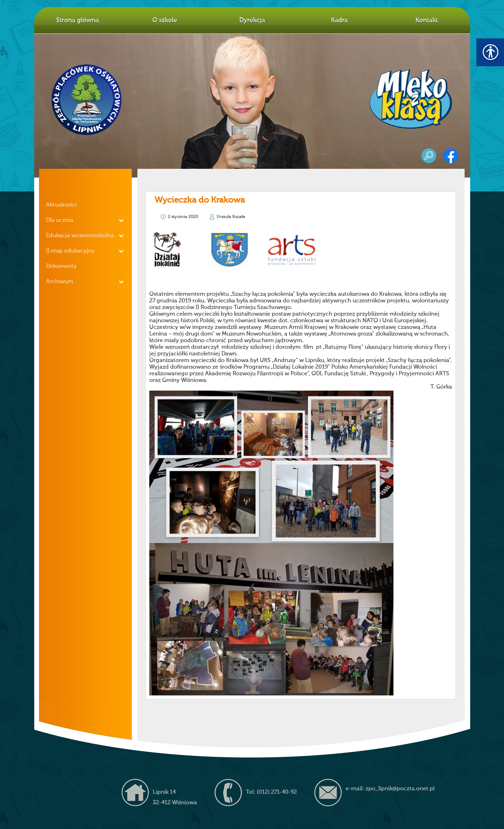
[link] (238, 290)
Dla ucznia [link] (60, 220)
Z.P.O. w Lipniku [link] (87, 100)
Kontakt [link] (427, 20)
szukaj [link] (429, 156)
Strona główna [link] (78, 20)
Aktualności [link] (61, 205)
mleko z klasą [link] (411, 99)
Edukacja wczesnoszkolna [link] (80, 236)
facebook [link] (451, 156)
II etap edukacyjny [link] (70, 251)
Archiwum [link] (60, 282)
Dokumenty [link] (61, 266)
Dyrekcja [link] (252, 20)
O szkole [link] (165, 20)
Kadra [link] (339, 20)
